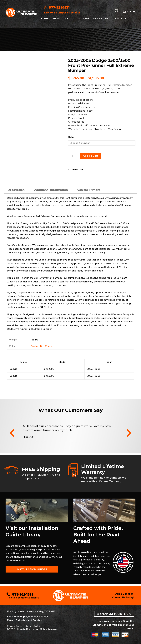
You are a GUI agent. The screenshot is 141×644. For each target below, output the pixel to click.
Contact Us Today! (123, 597)
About (70, 19)
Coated (35, 346)
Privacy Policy (15, 626)
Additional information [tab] (51, 190)
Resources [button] (101, 19)
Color (71, 137)
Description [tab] (16, 190)
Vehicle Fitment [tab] (89, 190)
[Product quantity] (72, 156)
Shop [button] (56, 19)
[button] (12, 433)
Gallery (84, 19)
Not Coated (47, 346)
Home (45, 19)
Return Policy (33, 626)
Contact (120, 19)
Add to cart (91, 156)
